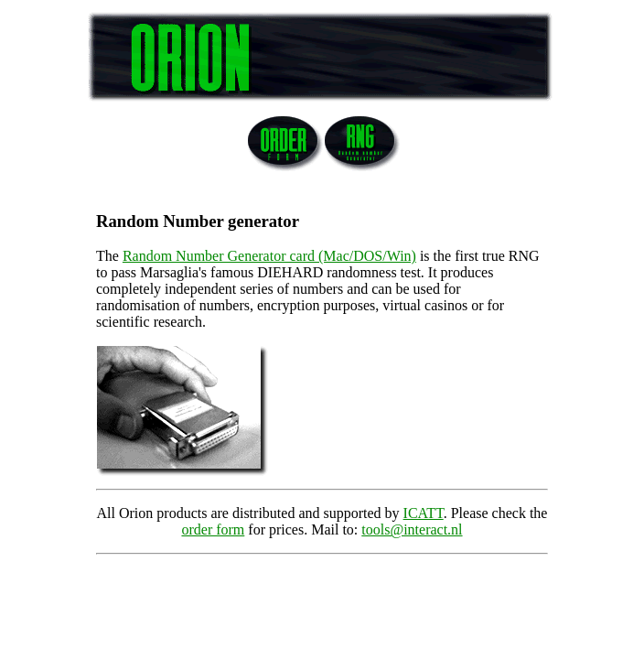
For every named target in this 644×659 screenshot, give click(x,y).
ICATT (424, 513)
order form (213, 529)
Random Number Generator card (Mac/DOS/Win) (269, 256)
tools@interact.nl (412, 529)
